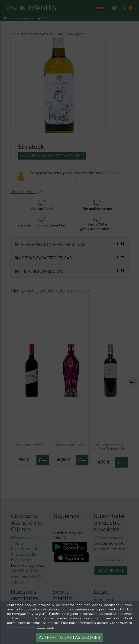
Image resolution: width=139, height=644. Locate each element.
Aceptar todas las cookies (69, 638)
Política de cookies (21, 627)
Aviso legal (104, 600)
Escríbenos (22, 560)
